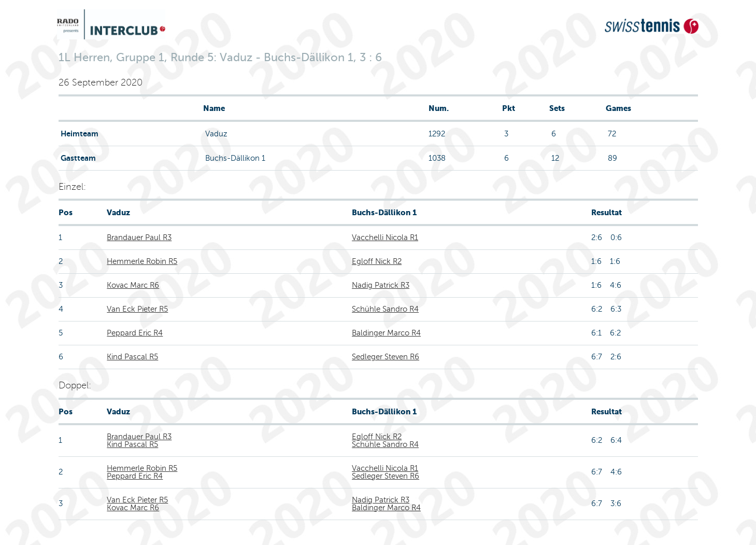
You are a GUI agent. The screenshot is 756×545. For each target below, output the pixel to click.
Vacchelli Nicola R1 (385, 237)
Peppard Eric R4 (135, 333)
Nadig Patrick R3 (381, 285)
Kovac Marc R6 (133, 285)
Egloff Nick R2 (377, 261)
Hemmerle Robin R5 (142, 261)
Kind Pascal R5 (132, 357)
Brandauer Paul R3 (139, 237)
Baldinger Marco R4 (386, 333)
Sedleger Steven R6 (386, 357)
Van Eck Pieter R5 (137, 309)
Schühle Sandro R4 (385, 309)
